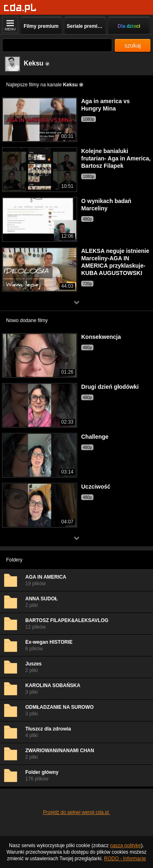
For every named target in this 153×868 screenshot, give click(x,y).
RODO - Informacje (125, 859)
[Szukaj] (57, 45)
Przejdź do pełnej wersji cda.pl (76, 812)
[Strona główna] (20, 8)
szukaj (133, 45)
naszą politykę (126, 845)
